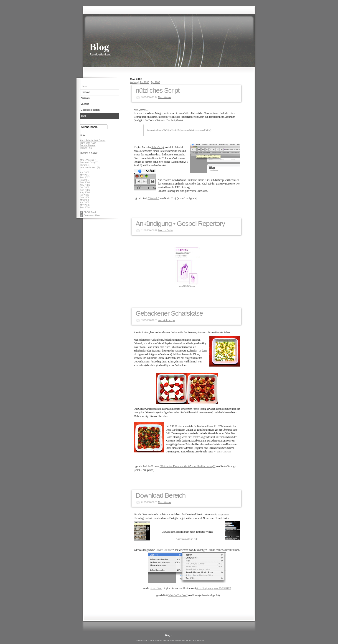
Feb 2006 (85, 208)
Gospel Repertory (91, 110)
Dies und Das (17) (89, 163)
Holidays (86, 92)
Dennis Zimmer (88, 146)
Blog (83, 116)
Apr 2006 (85, 203)
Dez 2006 (85, 183)
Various (85, 104)
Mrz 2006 (85, 205)
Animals (85, 98)
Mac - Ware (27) (88, 160)
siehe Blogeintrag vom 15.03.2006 (213, 588)
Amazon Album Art (187, 539)
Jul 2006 (84, 195)
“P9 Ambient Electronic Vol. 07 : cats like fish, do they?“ (187, 466)
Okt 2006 (85, 188)
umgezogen (223, 514)
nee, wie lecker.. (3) (90, 168)
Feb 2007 (85, 178)
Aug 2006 (85, 193)
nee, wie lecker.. (165, 320)
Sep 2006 (85, 190)
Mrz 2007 (85, 175)
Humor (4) (85, 165)
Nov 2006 (85, 185)
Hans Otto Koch (88, 143)
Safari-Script (158, 147)
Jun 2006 (85, 198)
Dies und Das (164, 231)
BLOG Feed (90, 212)
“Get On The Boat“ (178, 595)
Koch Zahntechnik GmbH (93, 141)
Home (84, 86)
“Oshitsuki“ (153, 198)
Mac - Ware (163, 97)
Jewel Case (156, 588)
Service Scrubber (164, 550)
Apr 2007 (85, 173)
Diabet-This (86, 148)
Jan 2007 (85, 180)
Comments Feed (92, 216)
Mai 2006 (85, 200)
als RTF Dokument (224, 452)
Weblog (134, 82)
